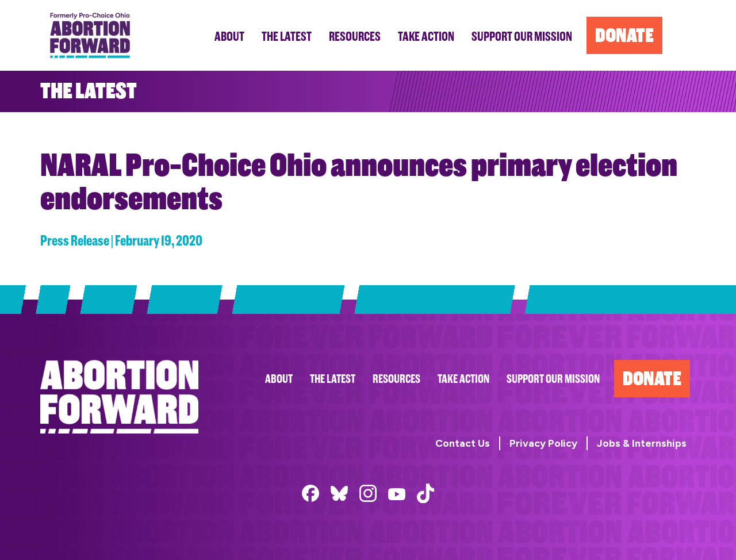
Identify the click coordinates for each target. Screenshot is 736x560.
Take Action (463, 379)
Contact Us (463, 443)
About (279, 379)
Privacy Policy (543, 443)
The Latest (333, 379)
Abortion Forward (90, 35)
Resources (396, 379)
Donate (652, 379)
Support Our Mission (553, 379)
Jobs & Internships (642, 443)
